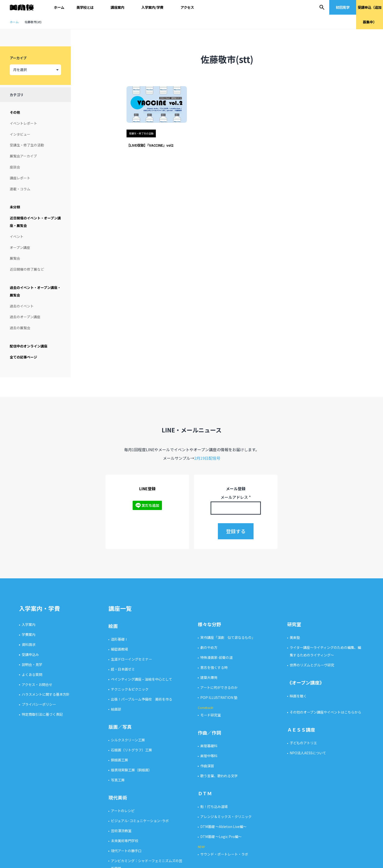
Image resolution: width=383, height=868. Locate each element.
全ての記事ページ (23, 357)
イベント (17, 236)
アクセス (187, 7)
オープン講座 (20, 247)
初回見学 (343, 7)
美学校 (24, 7)
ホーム (59, 7)
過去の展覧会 (20, 328)
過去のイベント (22, 306)
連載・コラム (20, 189)
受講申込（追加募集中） (370, 15)
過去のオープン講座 (25, 317)
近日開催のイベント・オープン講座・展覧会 (35, 222)
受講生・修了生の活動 (27, 145)
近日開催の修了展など (27, 269)
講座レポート (20, 178)
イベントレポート (23, 123)
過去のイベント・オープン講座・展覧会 (35, 291)
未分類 (15, 207)
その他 (15, 112)
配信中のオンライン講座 (29, 346)
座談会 (15, 167)
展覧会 (15, 258)
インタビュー (20, 134)
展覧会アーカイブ (23, 156)
